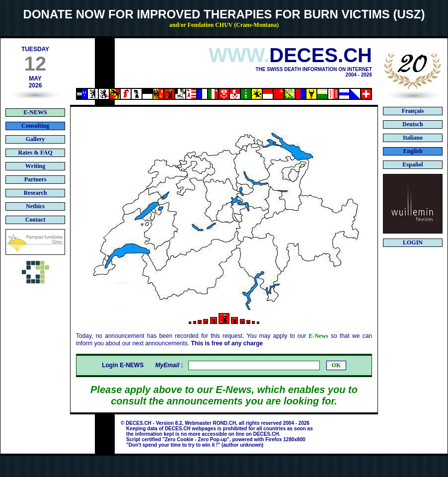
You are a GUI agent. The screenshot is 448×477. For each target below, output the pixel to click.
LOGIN (413, 242)
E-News (318, 336)
